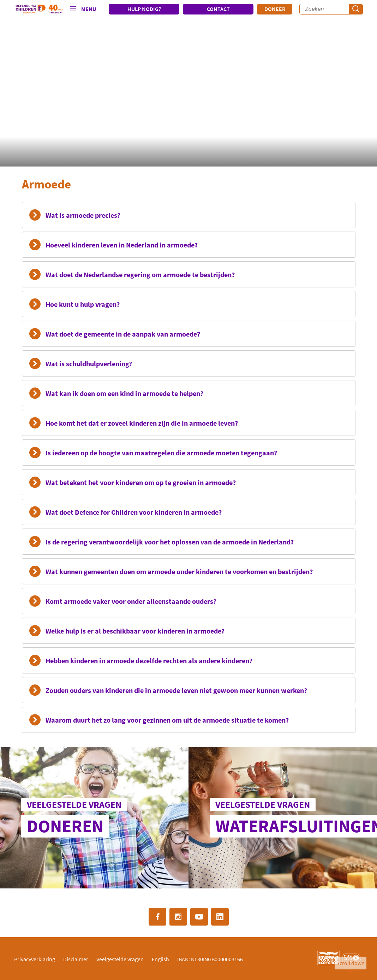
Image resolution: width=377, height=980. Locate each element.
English (160, 959)
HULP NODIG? (144, 9)
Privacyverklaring (35, 959)
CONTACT (218, 9)
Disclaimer (76, 959)
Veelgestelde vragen (120, 959)
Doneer (275, 9)
